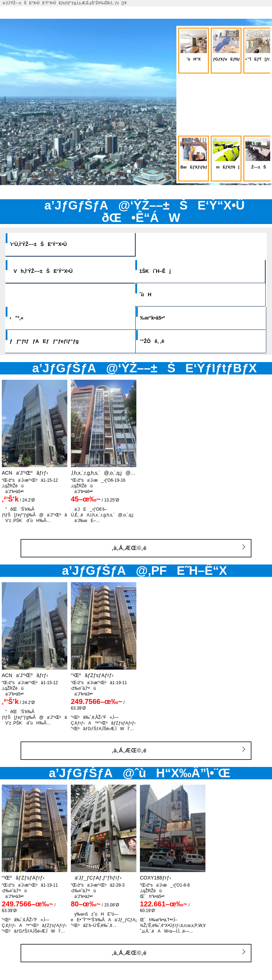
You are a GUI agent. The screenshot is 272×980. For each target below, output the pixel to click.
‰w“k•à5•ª (160, 318)
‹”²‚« (25, 318)
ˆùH (153, 294)
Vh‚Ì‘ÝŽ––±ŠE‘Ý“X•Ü (49, 271)
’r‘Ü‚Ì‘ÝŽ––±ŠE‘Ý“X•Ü (46, 244)
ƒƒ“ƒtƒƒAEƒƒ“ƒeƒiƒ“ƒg (52, 341)
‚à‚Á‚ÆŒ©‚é (129, 548)
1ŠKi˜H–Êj (163, 271)
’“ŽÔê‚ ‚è (160, 341)
